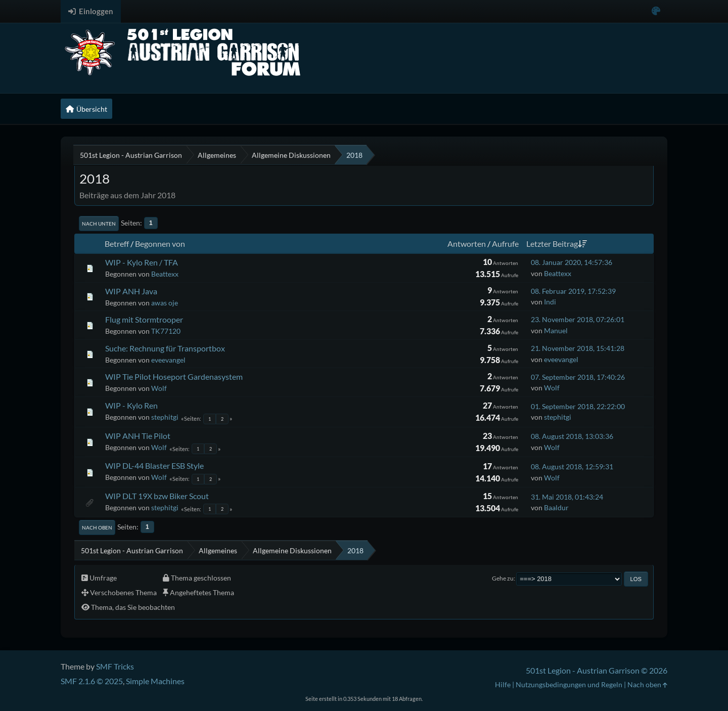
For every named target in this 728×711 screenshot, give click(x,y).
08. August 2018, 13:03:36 (572, 436)
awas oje (165, 303)
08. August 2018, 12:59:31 (572, 466)
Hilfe (503, 684)
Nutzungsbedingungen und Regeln (569, 684)
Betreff (117, 243)
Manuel (556, 330)
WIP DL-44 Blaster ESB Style (154, 465)
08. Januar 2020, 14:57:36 (572, 262)
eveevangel (168, 360)
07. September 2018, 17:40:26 (578, 377)
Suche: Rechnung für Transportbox (165, 348)
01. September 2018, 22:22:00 (578, 406)
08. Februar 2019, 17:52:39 (573, 291)
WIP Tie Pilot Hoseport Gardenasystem (174, 376)
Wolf (159, 388)
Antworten (467, 243)
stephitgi (165, 417)
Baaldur (556, 507)
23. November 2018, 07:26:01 (578, 319)
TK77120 (166, 331)
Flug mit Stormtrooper (144, 319)
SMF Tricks (115, 666)
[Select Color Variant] (656, 11)
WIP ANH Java (131, 291)
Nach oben (97, 527)
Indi (550, 302)
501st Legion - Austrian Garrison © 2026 (597, 670)
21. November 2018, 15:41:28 (578, 348)
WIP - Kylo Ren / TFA (142, 262)
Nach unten (99, 224)
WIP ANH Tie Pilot (138, 436)
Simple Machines (155, 681)
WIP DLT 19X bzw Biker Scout (157, 496)
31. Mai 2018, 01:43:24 (567, 497)
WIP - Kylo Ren (131, 405)
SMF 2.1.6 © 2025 (92, 681)
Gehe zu (503, 578)
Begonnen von (160, 243)
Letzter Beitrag (557, 243)
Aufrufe (505, 243)
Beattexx (165, 274)
